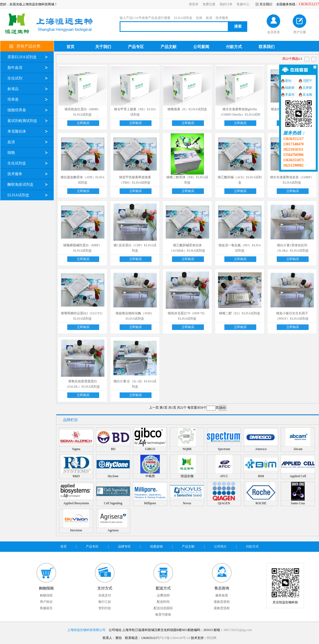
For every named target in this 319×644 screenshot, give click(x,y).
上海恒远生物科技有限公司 (86, 630)
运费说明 (163, 595)
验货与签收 (163, 615)
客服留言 (46, 608)
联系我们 (267, 47)
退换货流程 (222, 608)
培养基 (13, 99)
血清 (209, 18)
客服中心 (243, 4)
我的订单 (226, 4)
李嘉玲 (290, 95)
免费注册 (209, 4)
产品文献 (169, 47)
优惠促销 (156, 546)
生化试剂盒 (17, 163)
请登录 (194, 4)
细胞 (11, 153)
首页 (70, 47)
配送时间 (163, 602)
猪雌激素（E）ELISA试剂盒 (187, 109)
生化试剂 (15, 78)
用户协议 (46, 602)
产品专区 (136, 47)
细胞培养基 (17, 110)
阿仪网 (212, 638)
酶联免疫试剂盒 (20, 185)
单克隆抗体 (17, 131)
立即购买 (83, 123)
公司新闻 (201, 47)
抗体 (199, 18)
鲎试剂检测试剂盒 (22, 121)
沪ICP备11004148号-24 (174, 638)
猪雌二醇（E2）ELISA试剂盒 (240, 313)
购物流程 (46, 595)
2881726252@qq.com (238, 630)
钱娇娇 (290, 88)
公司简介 (220, 546)
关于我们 (103, 47)
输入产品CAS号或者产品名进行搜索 (145, 18)
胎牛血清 (15, 68)
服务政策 (222, 595)
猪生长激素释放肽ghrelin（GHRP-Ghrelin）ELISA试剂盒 (240, 115)
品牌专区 (124, 546)
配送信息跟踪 (163, 608)
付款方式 (234, 47)
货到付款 (105, 608)
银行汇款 (105, 602)
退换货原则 (222, 602)
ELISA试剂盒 (183, 18)
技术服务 (222, 18)
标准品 (13, 89)
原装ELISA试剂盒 (22, 57)
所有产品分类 (28, 46)
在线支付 (105, 595)
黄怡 (288, 81)
